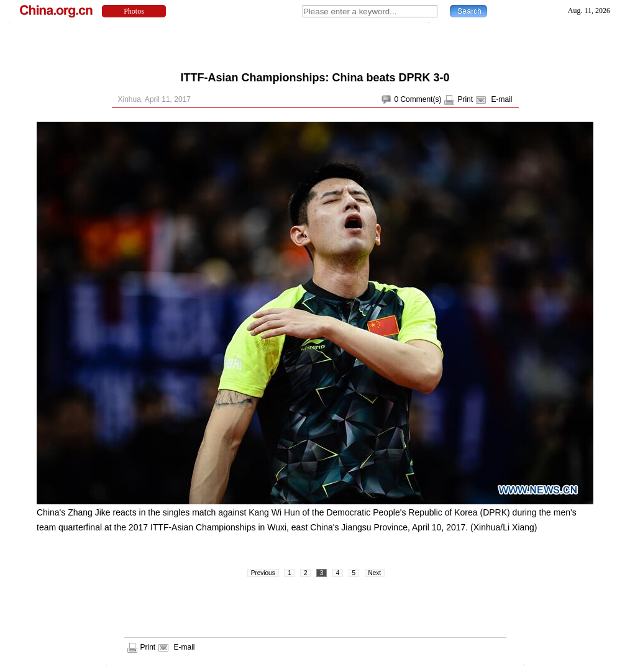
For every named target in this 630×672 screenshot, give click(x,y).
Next (375, 573)
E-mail (501, 99)
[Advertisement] (315, 43)
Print (465, 99)
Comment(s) (421, 99)
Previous (263, 573)
